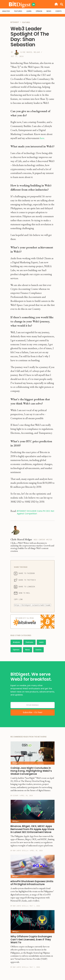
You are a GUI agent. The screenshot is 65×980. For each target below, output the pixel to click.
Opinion (16, 650)
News (28, 650)
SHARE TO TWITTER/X (25, 580)
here (42, 138)
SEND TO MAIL (22, 593)
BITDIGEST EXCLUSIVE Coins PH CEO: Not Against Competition (36, 512)
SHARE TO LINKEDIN (24, 587)
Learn (41, 642)
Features (29, 642)
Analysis (16, 642)
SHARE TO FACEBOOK (24, 574)
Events (39, 650)
